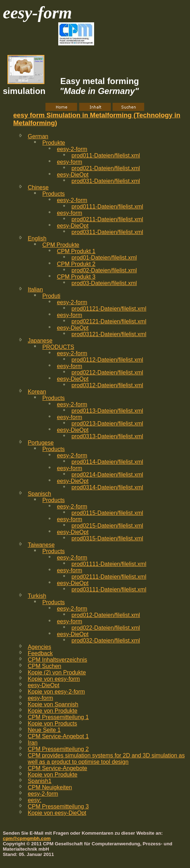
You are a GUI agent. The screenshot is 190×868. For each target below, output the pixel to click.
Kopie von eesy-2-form (56, 692)
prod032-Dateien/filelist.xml (106, 641)
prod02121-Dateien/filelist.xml (109, 321)
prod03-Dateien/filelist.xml (104, 283)
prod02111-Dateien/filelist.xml (109, 577)
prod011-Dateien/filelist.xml (106, 155)
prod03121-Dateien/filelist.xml (109, 334)
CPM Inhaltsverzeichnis (57, 660)
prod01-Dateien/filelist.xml (104, 258)
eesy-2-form (72, 149)
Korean (37, 392)
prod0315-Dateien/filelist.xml (107, 538)
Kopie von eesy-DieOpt (57, 813)
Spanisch (39, 494)
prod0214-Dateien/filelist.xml (107, 475)
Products (53, 194)
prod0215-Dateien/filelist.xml (107, 526)
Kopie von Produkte (53, 711)
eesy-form (69, 162)
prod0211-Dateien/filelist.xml (107, 219)
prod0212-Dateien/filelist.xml (107, 372)
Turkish (37, 596)
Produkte (54, 143)
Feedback (40, 653)
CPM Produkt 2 (76, 264)
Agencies (39, 647)
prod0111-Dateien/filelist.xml (107, 207)
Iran (33, 743)
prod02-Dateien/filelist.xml (104, 270)
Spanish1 (40, 781)
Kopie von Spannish (53, 704)
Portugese (41, 443)
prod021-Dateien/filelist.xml (106, 168)
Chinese (38, 187)
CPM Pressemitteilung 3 (58, 806)
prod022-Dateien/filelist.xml (106, 628)
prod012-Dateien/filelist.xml (106, 615)
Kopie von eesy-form (54, 679)
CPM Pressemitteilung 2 (58, 749)
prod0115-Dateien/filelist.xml (107, 513)
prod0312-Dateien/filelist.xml (107, 385)
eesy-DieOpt (73, 175)
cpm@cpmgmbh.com (27, 838)
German (38, 136)
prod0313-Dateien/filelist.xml (107, 436)
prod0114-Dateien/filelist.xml (107, 462)
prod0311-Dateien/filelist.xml (107, 232)
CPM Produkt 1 (76, 251)
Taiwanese (41, 545)
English (37, 238)
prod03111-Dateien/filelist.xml (109, 589)
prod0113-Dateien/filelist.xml (107, 411)
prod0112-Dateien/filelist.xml (107, 360)
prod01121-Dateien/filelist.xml (109, 309)
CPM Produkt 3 (76, 277)
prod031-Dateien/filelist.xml (106, 181)
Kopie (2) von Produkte (57, 672)
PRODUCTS (58, 347)
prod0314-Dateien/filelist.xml (107, 487)
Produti (51, 296)
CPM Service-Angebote (57, 768)
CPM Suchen (44, 666)
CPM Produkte (61, 245)
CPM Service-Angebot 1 (58, 736)
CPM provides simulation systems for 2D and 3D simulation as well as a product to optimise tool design (106, 759)
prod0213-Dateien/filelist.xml (107, 424)
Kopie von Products (52, 724)
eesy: (34, 800)
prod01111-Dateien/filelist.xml (109, 564)
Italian (35, 290)
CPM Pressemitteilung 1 (58, 717)
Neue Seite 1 (44, 730)
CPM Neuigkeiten (50, 787)
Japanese (40, 341)
